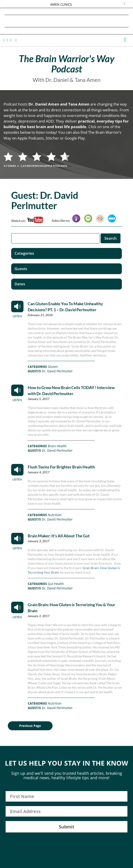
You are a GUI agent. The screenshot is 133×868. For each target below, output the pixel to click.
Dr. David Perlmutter (57, 371)
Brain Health (57, 446)
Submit (66, 827)
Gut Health (56, 584)
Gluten (53, 367)
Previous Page (30, 726)
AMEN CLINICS (61, 4)
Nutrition (55, 515)
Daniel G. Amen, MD (67, 21)
